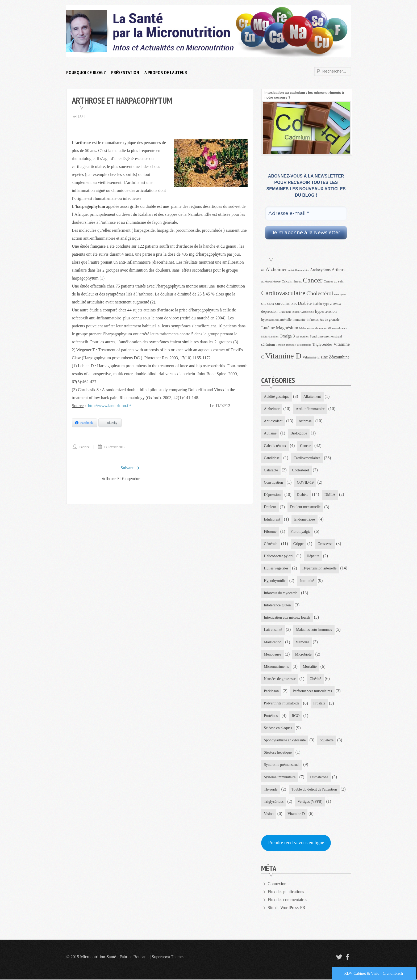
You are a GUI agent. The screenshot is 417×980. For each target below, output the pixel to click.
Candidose (272, 458)
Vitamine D (296, 814)
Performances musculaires (312, 692)
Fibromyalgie (300, 532)
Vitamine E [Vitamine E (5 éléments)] (311, 357)
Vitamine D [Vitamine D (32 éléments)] (283, 356)
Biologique (299, 434)
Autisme (270, 434)
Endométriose (305, 519)
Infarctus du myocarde (281, 593)
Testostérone (319, 778)
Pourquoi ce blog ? (86, 72)
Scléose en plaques (278, 728)
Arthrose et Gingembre (121, 478)
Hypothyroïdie (275, 581)
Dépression (272, 495)
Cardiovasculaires (307, 458)
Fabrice (84, 447)
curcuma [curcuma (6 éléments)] (282, 303)
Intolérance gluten (277, 605)
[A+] (82, 116)
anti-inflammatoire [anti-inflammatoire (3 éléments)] (298, 270)
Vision (269, 814)
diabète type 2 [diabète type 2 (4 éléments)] (322, 304)
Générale (271, 544)
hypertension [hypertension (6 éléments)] (326, 311)
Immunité (307, 581)
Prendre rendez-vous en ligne (296, 843)
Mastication (273, 642)
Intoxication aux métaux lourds (287, 618)
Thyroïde (271, 790)
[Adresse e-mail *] (306, 214)
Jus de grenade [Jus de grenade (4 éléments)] (330, 320)
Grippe (299, 544)
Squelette (327, 741)
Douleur (270, 507)
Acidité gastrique (277, 397)
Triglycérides (274, 802)
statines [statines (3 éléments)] (304, 337)
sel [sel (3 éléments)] (298, 337)
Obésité (316, 679)
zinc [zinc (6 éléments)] (324, 357)
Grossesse (325, 544)
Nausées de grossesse (280, 679)
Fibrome (270, 532)
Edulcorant (272, 519)
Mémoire (302, 642)
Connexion (277, 884)
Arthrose (305, 421)
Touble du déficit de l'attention (314, 790)
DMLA (330, 495)
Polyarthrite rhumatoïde (282, 704)
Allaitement (312, 397)
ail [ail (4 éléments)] (263, 270)
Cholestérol (301, 470)
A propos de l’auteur (166, 72)
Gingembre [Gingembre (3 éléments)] (285, 312)
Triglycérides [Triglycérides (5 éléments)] (322, 344)
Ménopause (272, 655)
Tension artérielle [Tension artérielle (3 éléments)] (286, 345)
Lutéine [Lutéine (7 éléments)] (268, 328)
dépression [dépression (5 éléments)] (269, 311)
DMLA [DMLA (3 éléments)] (337, 304)
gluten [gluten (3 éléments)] (296, 312)
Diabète (303, 495)
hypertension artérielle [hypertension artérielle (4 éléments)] (276, 320)
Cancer (306, 446)
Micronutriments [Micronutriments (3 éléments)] (337, 328)
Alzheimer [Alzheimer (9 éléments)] (276, 269)
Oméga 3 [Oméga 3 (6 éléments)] (287, 336)
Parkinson (271, 692)
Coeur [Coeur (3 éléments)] (271, 304)
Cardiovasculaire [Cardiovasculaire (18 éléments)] (283, 293)
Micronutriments (276, 667)
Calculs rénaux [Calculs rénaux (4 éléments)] (292, 281)
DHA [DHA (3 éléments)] (294, 304)
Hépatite (313, 556)
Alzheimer (272, 409)
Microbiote (303, 655)
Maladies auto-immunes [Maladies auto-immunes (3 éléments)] (313, 328)
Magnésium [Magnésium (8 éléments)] (287, 328)
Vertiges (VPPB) (310, 802)
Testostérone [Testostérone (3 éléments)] (304, 345)
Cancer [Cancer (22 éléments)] (313, 280)
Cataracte (271, 470)
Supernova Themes (168, 957)
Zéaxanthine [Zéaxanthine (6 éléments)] (339, 357)
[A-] (75, 116)
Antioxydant (273, 421)
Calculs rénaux (275, 446)
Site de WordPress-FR (287, 908)
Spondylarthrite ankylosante (285, 741)
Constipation (273, 483)
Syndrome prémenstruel (282, 765)
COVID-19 (305, 483)
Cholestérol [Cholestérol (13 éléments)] (320, 293)
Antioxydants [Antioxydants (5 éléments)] (320, 270)
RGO (296, 716)
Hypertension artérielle (320, 569)
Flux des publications (286, 892)
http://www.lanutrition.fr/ (111, 406)
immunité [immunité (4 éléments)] (299, 320)
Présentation (125, 72)
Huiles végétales (276, 569)
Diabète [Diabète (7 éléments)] (305, 303)
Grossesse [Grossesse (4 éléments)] (307, 312)
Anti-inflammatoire (310, 409)
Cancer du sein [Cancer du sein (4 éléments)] (334, 281)
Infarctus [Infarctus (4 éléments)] (313, 320)
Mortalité (310, 667)
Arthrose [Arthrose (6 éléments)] (339, 270)
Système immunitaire (280, 778)
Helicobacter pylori (278, 556)
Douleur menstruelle (305, 507)
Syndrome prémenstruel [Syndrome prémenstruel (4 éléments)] (326, 336)
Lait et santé (273, 630)
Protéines (271, 716)
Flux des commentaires (287, 900)
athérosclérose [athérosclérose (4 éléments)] (271, 281)
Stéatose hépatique (278, 753)
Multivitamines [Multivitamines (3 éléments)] (270, 337)
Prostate (319, 704)
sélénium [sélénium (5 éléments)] (268, 344)
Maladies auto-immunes (314, 630)
